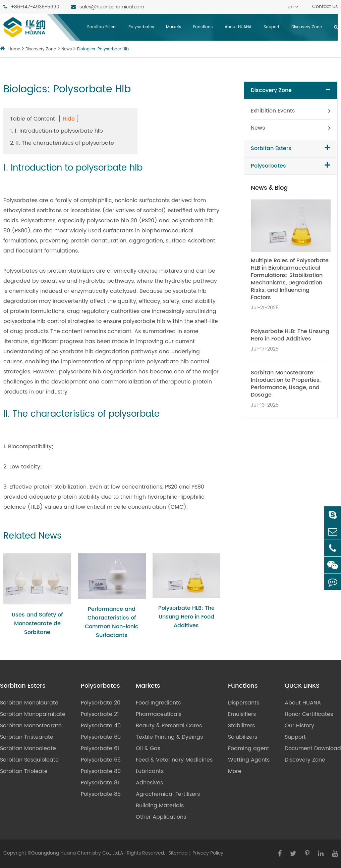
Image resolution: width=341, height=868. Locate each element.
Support (271, 27)
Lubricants (150, 771)
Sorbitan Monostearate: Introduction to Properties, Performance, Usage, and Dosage (286, 384)
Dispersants (244, 703)
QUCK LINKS (302, 686)
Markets (174, 27)
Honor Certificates (309, 714)
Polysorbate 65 (101, 760)
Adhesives (149, 783)
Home (14, 49)
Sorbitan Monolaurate (29, 703)
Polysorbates (141, 27)
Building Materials (160, 806)
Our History (299, 726)
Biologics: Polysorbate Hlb (103, 49)
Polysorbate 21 (100, 714)
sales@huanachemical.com (108, 7)
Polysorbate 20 (101, 703)
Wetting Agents (249, 760)
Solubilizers (243, 737)
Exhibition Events (273, 111)
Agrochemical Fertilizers (168, 794)
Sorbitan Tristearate (27, 737)
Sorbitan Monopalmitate (33, 714)
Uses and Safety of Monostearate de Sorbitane (37, 624)
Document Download (313, 748)
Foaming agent (249, 748)
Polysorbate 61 (100, 748)
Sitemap (178, 853)
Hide (69, 119)
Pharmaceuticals (159, 714)
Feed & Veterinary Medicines (174, 760)
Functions (203, 27)
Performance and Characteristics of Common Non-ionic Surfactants (112, 622)
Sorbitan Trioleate (24, 771)
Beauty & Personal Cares (169, 726)
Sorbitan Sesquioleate (29, 760)
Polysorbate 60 (101, 737)
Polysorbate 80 (101, 771)
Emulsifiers (242, 714)
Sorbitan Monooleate (28, 748)
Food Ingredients (158, 703)
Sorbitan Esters (102, 27)
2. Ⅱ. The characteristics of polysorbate (62, 143)
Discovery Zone (307, 27)
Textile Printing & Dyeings (169, 737)
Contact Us (325, 7)
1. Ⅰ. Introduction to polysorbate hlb (56, 131)
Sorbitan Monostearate (31, 726)
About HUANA (238, 27)
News (67, 49)
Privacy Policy (208, 853)
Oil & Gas (148, 748)
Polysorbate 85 (101, 794)
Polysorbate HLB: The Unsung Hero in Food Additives (186, 617)
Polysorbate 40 (101, 726)
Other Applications (161, 817)
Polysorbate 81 (100, 783)
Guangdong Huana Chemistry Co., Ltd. (76, 853)
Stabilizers (241, 726)
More (235, 771)
